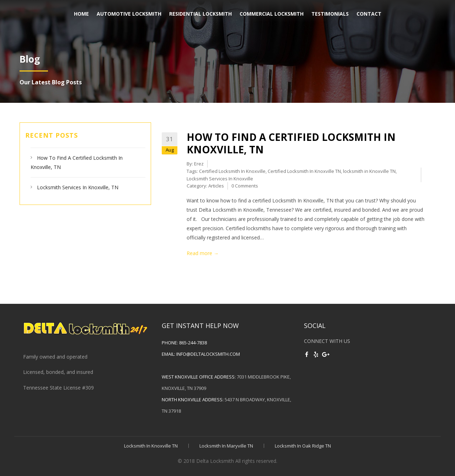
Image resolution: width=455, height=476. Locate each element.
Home (81, 14)
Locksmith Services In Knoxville (220, 179)
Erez (199, 164)
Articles (216, 186)
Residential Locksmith (200, 14)
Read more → (203, 253)
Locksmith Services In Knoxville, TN (78, 187)
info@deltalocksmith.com (208, 354)
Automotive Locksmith (129, 14)
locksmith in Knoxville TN (369, 171)
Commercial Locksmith (272, 14)
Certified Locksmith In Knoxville (232, 171)
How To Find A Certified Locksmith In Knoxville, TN (291, 143)
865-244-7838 (193, 343)
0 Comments (245, 186)
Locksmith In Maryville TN (226, 446)
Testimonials (330, 14)
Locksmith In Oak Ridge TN (303, 446)
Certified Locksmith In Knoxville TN (304, 171)
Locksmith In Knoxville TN (151, 446)
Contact (369, 14)
